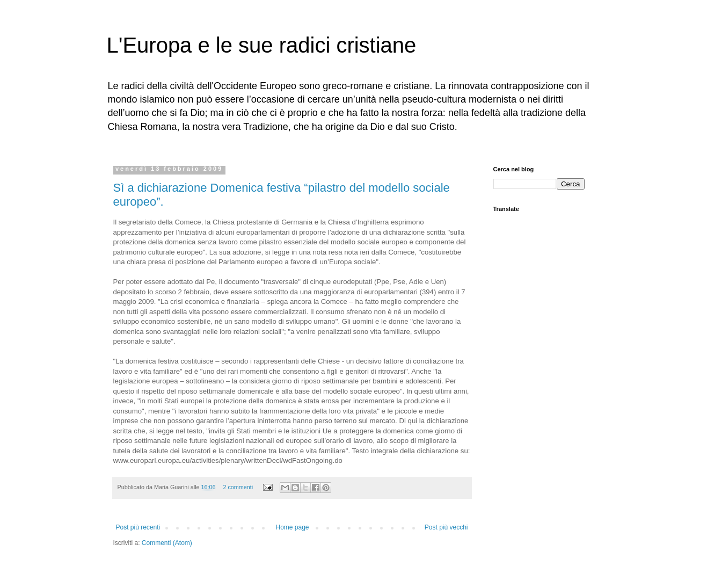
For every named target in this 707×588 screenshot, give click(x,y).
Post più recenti (138, 527)
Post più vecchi (446, 527)
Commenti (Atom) (167, 543)
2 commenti (238, 487)
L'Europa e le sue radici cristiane (262, 45)
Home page (292, 527)
